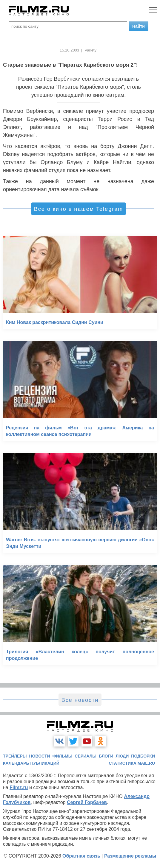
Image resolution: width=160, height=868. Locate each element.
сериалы (86, 756)
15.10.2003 (69, 50)
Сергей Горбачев (87, 802)
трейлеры (15, 756)
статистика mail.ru (132, 763)
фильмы (62, 756)
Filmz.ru (19, 787)
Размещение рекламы (130, 856)
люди (122, 756)
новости (39, 756)
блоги (106, 756)
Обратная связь (81, 856)
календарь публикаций (31, 763)
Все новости (80, 700)
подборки (143, 756)
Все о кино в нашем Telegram (79, 209)
